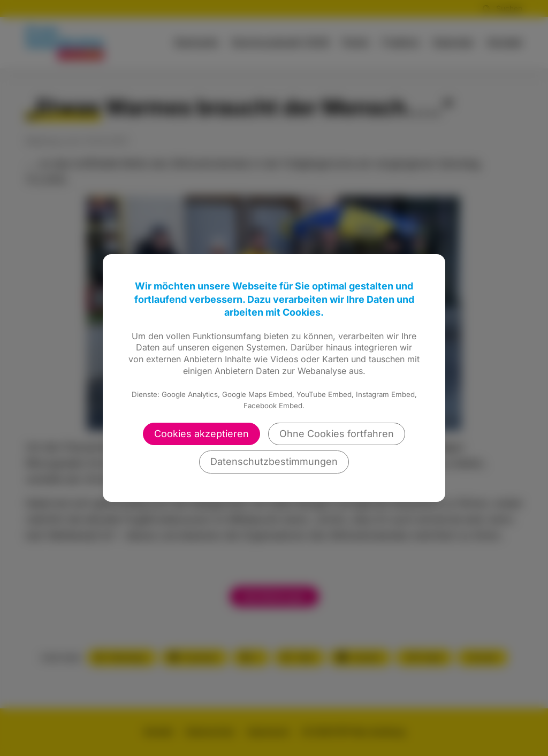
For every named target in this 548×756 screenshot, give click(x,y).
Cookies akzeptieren (201, 434)
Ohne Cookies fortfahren (337, 434)
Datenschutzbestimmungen (274, 461)
